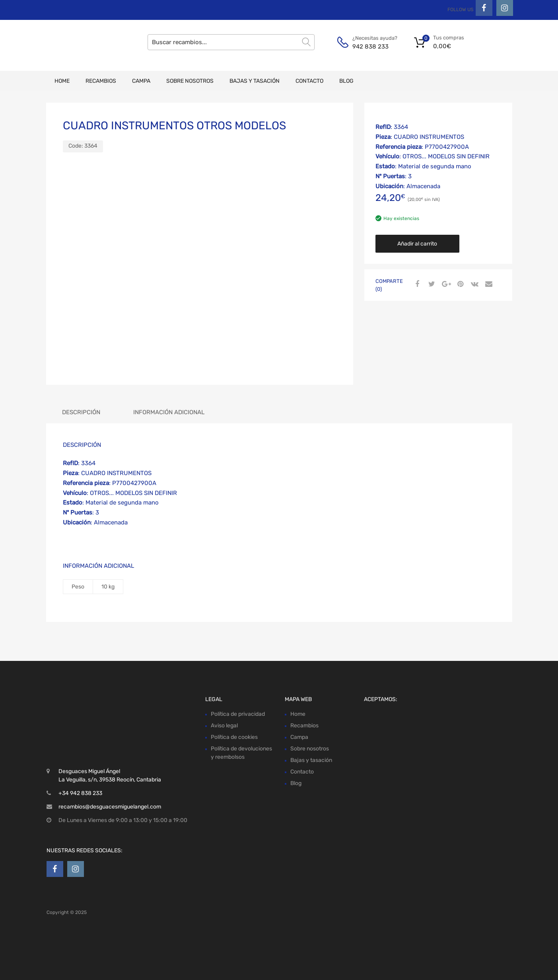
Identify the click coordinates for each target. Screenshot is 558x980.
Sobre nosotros (190, 81)
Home (62, 81)
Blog (346, 81)
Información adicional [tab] (169, 412)
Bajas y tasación (255, 81)
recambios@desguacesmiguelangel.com (110, 807)
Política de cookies (234, 737)
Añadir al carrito (417, 244)
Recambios (101, 81)
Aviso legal (224, 726)
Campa (141, 81)
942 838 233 (370, 47)
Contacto (309, 81)
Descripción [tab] (81, 412)
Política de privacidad (238, 714)
